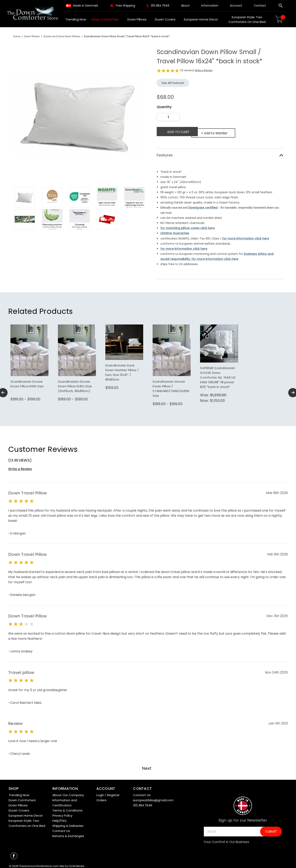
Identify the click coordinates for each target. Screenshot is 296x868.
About (185, 6)
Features (220, 152)
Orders (101, 797)
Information (210, 6)
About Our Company (68, 792)
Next (149, 765)
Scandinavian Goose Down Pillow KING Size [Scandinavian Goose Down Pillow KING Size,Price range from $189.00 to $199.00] (27, 381)
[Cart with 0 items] (280, 19)
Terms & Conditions (67, 807)
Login (100, 792)
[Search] (281, 6)
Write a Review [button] (204, 70)
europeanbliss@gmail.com (153, 797)
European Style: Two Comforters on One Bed (247, 19)
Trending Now (76, 19)
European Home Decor (202, 19)
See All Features (173, 83)
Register (113, 792)
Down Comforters (107, 19)
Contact (260, 6)
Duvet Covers (167, 19)
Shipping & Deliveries (68, 823)
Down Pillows (138, 19)
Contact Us (61, 828)
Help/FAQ (59, 818)
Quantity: (164, 107)
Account (236, 6)
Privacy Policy (62, 812)
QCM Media (77, 863)
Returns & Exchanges (68, 833)
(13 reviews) (187, 70)
